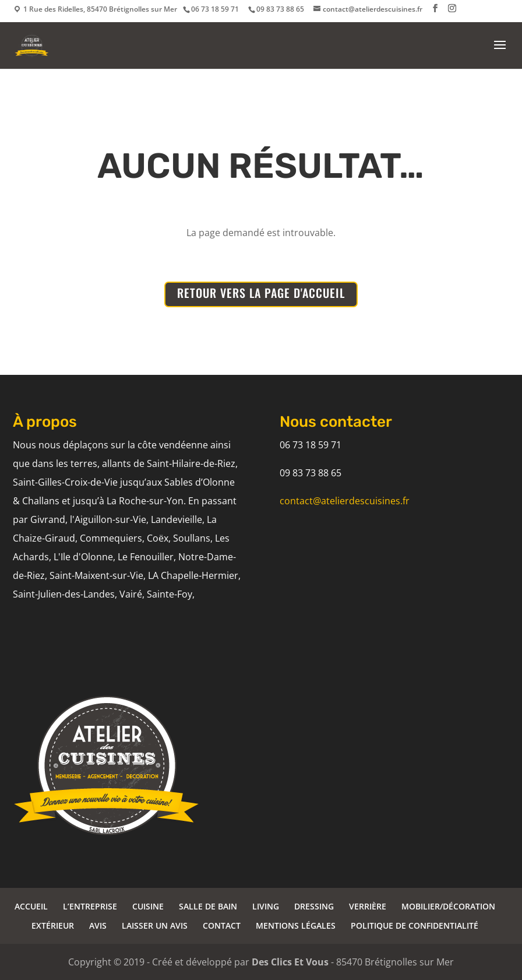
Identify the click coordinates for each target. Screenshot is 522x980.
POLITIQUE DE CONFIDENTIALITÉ (415, 925)
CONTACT (222, 925)
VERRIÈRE (368, 906)
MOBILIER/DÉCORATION (448, 906)
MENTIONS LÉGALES (296, 925)
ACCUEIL (31, 906)
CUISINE (148, 906)
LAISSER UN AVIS (155, 925)
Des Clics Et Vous (290, 962)
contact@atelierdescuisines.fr (345, 501)
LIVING (266, 906)
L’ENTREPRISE (90, 906)
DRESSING (314, 906)
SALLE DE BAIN (208, 906)
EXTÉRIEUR (53, 925)
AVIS (98, 925)
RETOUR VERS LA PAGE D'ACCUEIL (261, 293)
